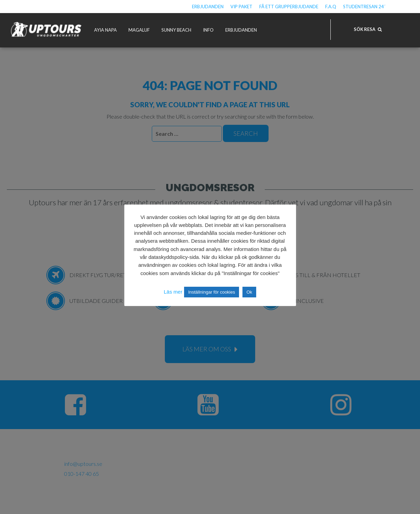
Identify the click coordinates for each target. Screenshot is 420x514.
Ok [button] (249, 292)
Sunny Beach (176, 30)
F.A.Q (331, 7)
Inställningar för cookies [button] (212, 292)
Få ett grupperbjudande (289, 7)
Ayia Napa (105, 30)
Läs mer (173, 292)
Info (208, 30)
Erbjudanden (208, 7)
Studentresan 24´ (364, 7)
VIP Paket (241, 7)
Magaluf (139, 30)
